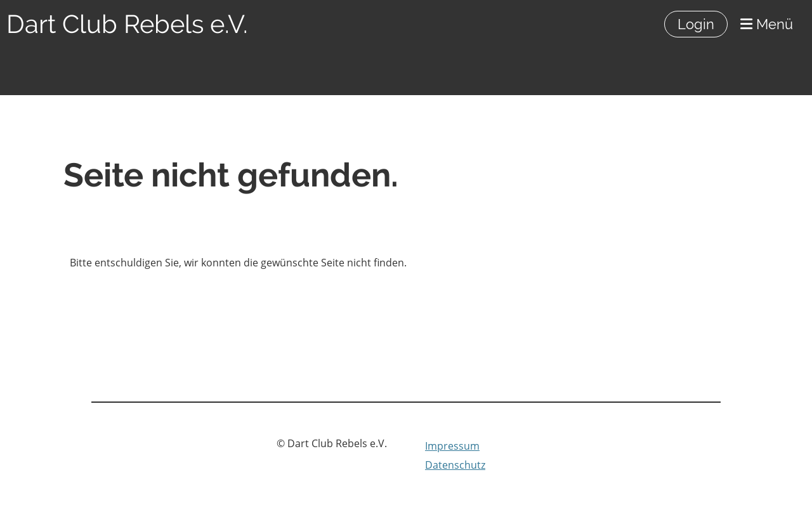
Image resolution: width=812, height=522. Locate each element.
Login (696, 24)
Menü (767, 24)
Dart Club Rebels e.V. (127, 24)
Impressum (452, 446)
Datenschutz (455, 465)
